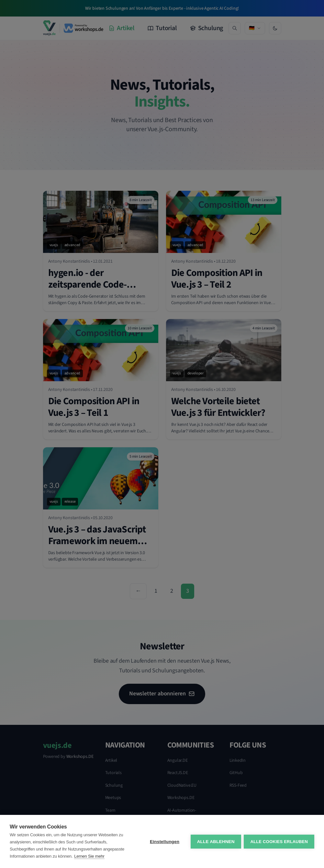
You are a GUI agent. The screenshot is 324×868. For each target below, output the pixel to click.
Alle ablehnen (215, 842)
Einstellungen (164, 842)
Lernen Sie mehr (89, 856)
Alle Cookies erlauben (279, 842)
